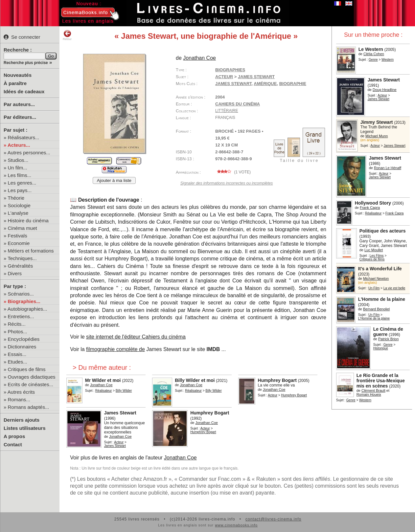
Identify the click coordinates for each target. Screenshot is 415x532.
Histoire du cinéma (28, 221)
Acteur (382, 95)
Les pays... (20, 190)
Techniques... (22, 258)
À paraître (15, 83)
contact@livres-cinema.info (273, 519)
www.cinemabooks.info (236, 525)
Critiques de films (27, 369)
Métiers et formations (31, 251)
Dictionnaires (22, 347)
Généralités (21, 266)
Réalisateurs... (24, 137)
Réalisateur (373, 213)
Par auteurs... (19, 104)
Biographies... (24, 301)
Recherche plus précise (26, 63)
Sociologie (19, 205)
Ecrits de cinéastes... (31, 384)
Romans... (19, 399)
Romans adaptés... (29, 407)
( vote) (233, 172)
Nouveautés (18, 75)
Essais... (17, 354)
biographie (293, 84)
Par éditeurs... (20, 117)
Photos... (18, 332)
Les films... (20, 175)
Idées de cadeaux (24, 91)
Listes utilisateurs (25, 428)
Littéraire (227, 111)
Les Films (377, 256)
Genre (373, 60)
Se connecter (22, 37)
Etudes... (18, 362)
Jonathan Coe (180, 458)
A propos (14, 436)
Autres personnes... (29, 153)
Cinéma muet (23, 228)
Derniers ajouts (22, 420)
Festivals (18, 236)
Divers (15, 273)
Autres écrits (21, 392)
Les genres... (22, 183)
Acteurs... (19, 145)
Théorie (16, 198)
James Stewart (233, 84)
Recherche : (18, 50)
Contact (13, 444)
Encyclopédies (24, 339)
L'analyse (18, 213)
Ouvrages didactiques (32, 377)
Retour (67, 35)
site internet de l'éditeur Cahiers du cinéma (136, 337)
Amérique (265, 84)
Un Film (374, 288)
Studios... (18, 160)
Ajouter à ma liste (114, 180)
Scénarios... (21, 294)
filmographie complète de (115, 349)
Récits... (17, 324)
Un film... (18, 168)
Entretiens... (21, 316)
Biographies (230, 70)
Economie (19, 243)
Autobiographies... (27, 309)
